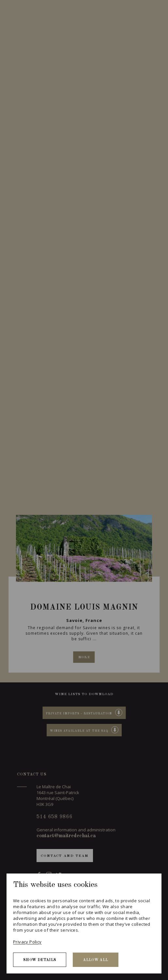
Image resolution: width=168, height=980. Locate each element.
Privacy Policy (27, 942)
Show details (40, 960)
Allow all (95, 960)
